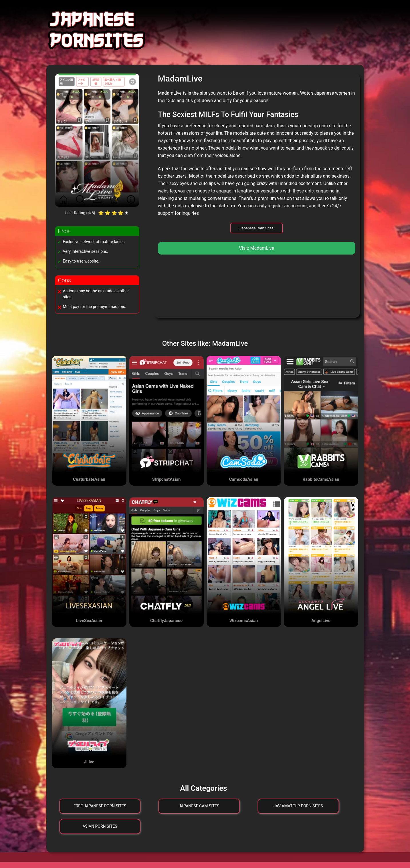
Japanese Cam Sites (256, 228)
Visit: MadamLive (256, 248)
